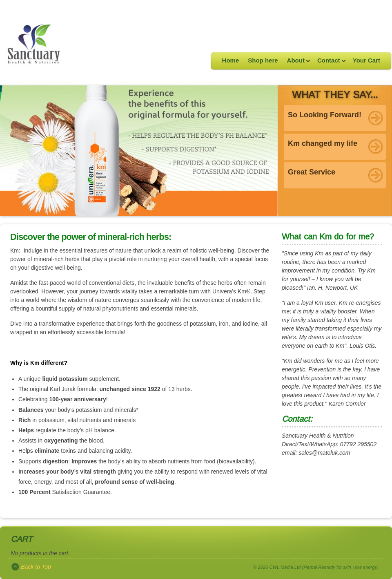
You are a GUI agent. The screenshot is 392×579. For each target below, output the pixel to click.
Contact (329, 63)
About (296, 63)
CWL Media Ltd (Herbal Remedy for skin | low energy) (324, 567)
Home (231, 60)
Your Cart (366, 60)
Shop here (263, 60)
